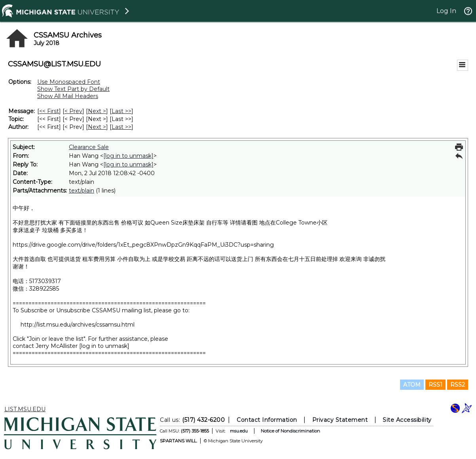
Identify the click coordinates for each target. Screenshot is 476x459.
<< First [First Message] (49, 111)
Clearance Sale (89, 147)
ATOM (412, 385)
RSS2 (458, 385)
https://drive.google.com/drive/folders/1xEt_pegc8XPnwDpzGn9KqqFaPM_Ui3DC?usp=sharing (143, 245)
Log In (446, 11)
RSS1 (435, 385)
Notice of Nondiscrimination (290, 431)
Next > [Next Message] (97, 111)
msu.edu (239, 431)
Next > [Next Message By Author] (97, 127)
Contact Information (267, 420)
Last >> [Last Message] (121, 111)
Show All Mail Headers (68, 96)
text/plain (82, 191)
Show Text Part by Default (73, 89)
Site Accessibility (407, 420)
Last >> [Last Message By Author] (121, 127)
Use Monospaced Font (69, 82)
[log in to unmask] (128, 156)
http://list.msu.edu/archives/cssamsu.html (78, 325)
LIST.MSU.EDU (25, 409)
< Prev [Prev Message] (73, 111)
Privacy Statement (340, 420)
